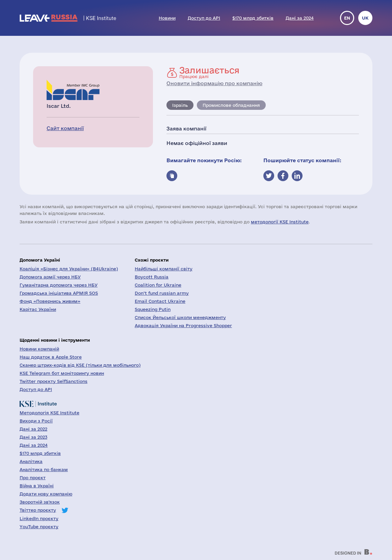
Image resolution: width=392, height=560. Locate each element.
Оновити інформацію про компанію (214, 83)
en (347, 18)
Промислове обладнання (231, 105)
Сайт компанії (65, 128)
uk (365, 18)
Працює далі (209, 72)
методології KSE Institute (280, 222)
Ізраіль (180, 105)
